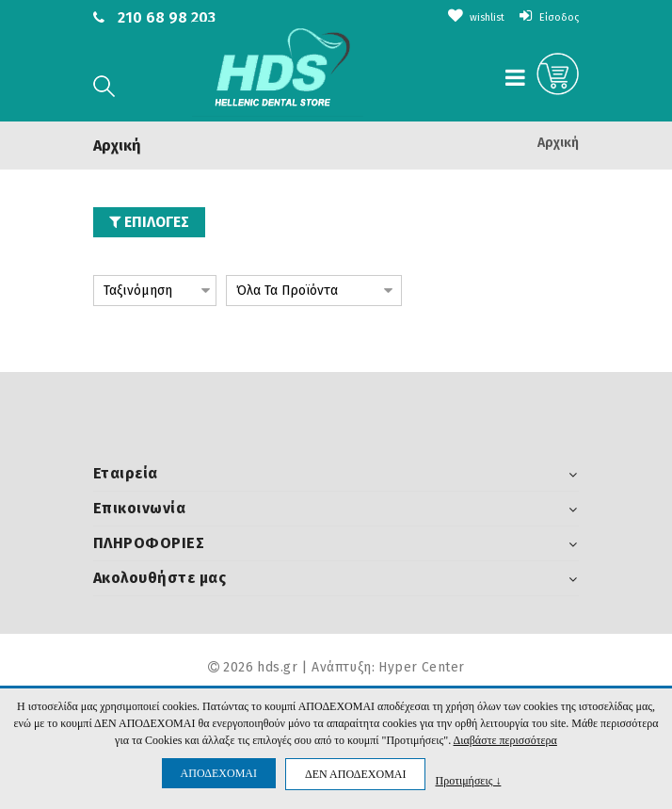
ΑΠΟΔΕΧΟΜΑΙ (219, 773)
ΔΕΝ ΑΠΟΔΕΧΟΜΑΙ (355, 774)
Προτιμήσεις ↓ (468, 780)
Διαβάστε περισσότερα (505, 740)
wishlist (462, 16)
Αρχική (558, 143)
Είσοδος (544, 16)
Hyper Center (421, 667)
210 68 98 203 (167, 17)
